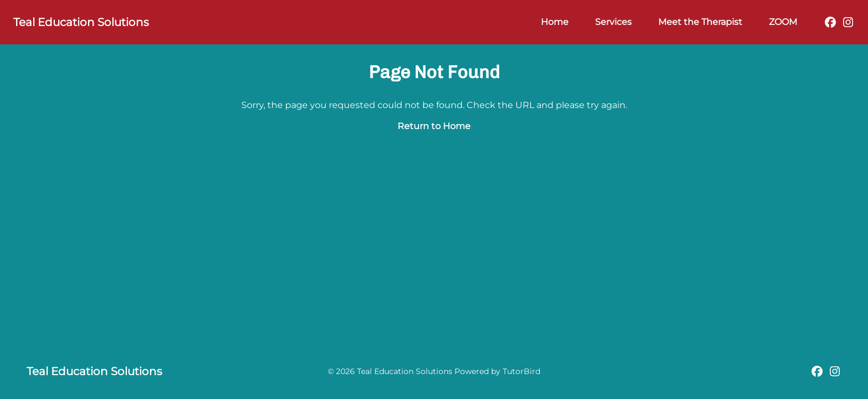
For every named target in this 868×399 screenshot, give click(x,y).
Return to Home (434, 126)
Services (613, 22)
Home (555, 22)
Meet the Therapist (700, 22)
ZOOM (783, 22)
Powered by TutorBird (497, 371)
